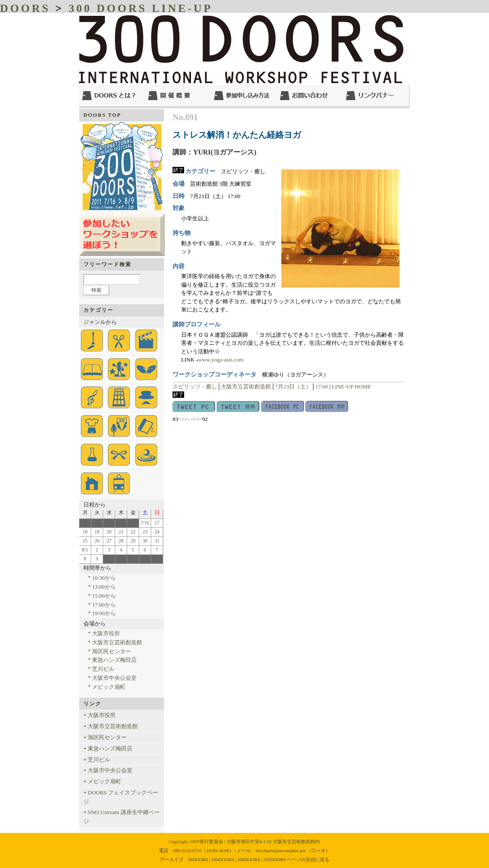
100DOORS (223, 859)
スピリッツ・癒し (195, 387)
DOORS (25, 8)
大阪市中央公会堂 (114, 678)
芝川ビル (103, 669)
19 (97, 532)
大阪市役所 (106, 633)
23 (145, 532)
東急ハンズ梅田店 (114, 660)
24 (157, 532)
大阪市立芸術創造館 (246, 387)
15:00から (104, 596)
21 (121, 532)
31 (157, 541)
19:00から (104, 613)
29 (133, 541)
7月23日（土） (293, 387)
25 (85, 541)
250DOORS (275, 859)
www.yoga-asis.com (221, 360)
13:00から (104, 587)
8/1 (85, 550)
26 (97, 541)
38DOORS (198, 859)
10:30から (104, 578)
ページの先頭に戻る (308, 859)
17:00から (104, 605)
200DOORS (249, 859)
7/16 (145, 523)
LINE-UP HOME (352, 387)
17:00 (322, 387)
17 (157, 523)
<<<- (184, 419)
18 (85, 532)
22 (133, 532)
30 (145, 541)
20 (109, 532)
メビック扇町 (109, 687)
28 (121, 541)
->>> (197, 419)
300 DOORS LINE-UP (140, 8)
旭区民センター (112, 651)
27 (109, 541)
